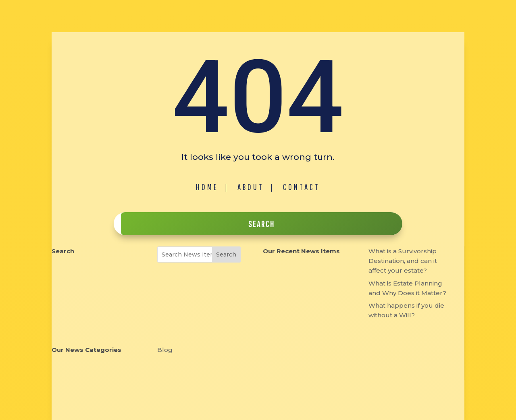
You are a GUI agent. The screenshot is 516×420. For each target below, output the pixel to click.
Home (207, 187)
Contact (302, 187)
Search (226, 254)
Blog (165, 350)
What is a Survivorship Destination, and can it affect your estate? (403, 261)
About (251, 187)
